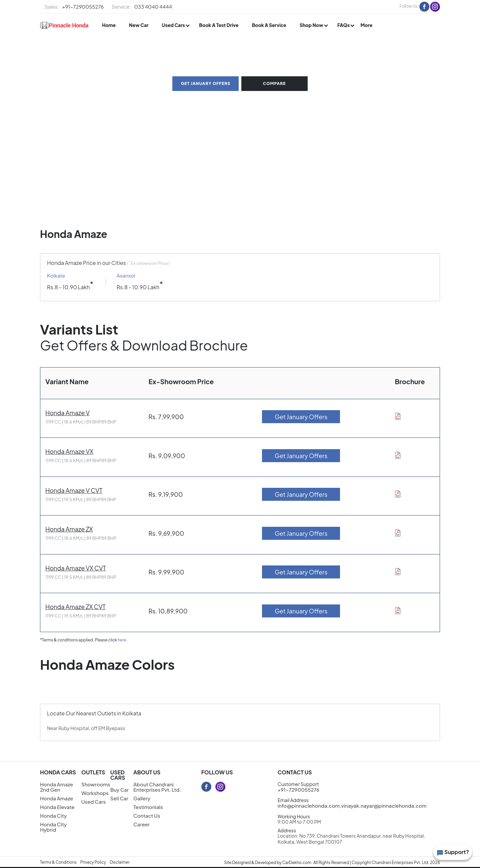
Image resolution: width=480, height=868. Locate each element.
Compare (274, 83)
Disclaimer (120, 862)
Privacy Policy (93, 862)
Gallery (142, 798)
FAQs (344, 25)
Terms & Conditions (58, 862)
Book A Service (269, 25)
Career (141, 824)
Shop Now (312, 25)
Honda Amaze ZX (69, 529)
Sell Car (119, 798)
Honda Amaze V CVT (74, 490)
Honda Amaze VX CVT (76, 568)
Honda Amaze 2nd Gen (56, 787)
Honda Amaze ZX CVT (75, 607)
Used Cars (174, 25)
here (122, 640)
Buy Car (119, 790)
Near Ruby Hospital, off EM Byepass (86, 728)
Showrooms (96, 784)
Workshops (95, 793)
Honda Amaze (56, 798)
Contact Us (147, 816)
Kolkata (56, 276)
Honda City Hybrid (53, 827)
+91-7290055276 (74, 7)
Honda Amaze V (67, 413)
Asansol (126, 276)
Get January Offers (206, 83)
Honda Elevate (57, 807)
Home (109, 25)
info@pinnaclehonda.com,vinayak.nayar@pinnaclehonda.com (352, 806)
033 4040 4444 (142, 7)
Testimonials (148, 807)
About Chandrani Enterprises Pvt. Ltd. (157, 787)
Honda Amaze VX (69, 451)
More (366, 25)
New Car (139, 25)
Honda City (53, 816)
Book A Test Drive (219, 25)
